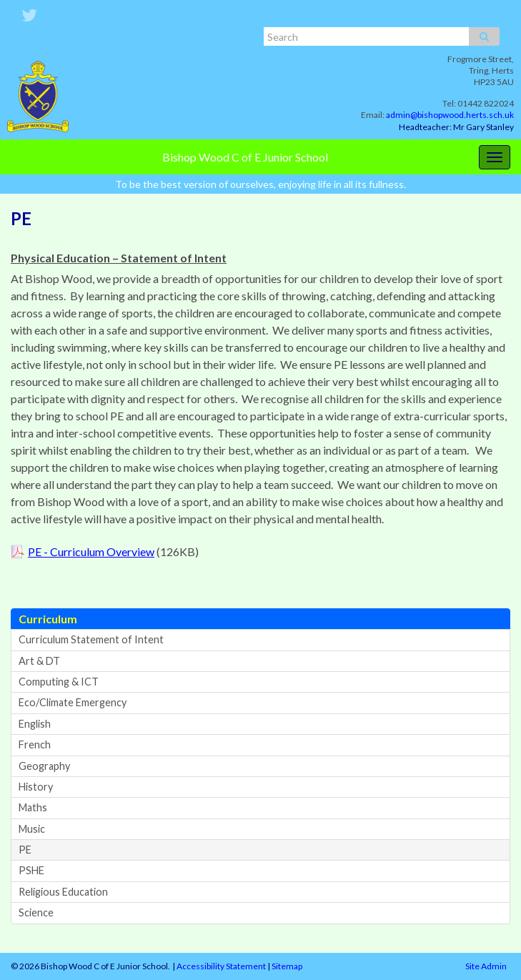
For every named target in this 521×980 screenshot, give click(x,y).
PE (25, 850)
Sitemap (287, 966)
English (35, 724)
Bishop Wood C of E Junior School (245, 157)
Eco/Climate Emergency (73, 702)
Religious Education (63, 892)
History (36, 787)
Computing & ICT (59, 682)
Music (32, 829)
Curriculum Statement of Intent (91, 639)
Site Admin (486, 966)
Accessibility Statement (221, 966)
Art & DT (39, 661)
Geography (44, 766)
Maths (33, 807)
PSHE (31, 870)
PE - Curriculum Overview (91, 551)
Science (36, 912)
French (35, 744)
